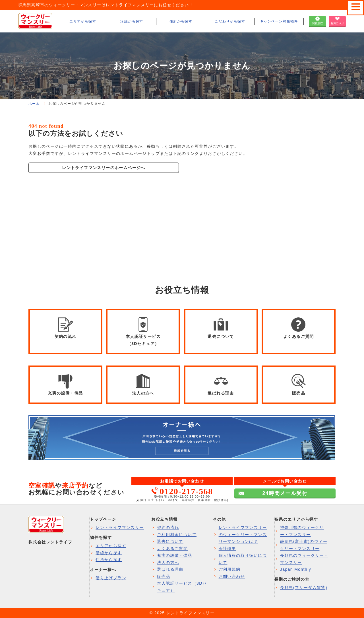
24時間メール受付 (285, 493)
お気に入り (337, 23)
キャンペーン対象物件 (279, 21)
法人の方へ (168, 562)
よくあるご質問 (172, 549)
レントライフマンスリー (120, 527)
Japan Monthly (296, 569)
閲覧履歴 (317, 23)
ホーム (34, 104)
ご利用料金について (177, 535)
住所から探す (181, 21)
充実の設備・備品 (174, 555)
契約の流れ (168, 527)
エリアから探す (83, 21)
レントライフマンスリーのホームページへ (104, 168)
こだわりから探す (230, 21)
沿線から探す (132, 21)
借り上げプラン (111, 578)
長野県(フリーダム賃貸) (304, 588)
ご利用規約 (230, 569)
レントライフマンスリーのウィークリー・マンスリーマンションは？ (243, 534)
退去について (170, 541)
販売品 (164, 576)
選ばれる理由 (170, 569)
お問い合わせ (232, 576)
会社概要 (227, 549)
